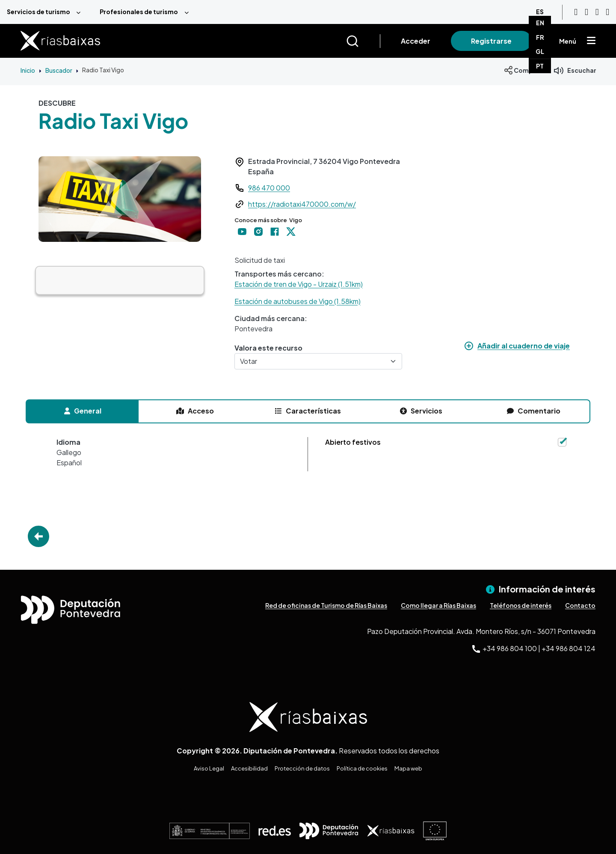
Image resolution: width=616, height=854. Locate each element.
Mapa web (408, 768)
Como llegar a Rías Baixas (438, 605)
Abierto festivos (353, 442)
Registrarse (491, 41)
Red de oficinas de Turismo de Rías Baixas (326, 605)
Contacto (580, 605)
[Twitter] (607, 12)
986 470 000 (269, 188)
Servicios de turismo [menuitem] (38, 12)
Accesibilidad (249, 768)
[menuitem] (46, 12)
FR (540, 37)
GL (540, 51)
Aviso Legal (209, 768)
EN (540, 23)
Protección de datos (302, 768)
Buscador (59, 70)
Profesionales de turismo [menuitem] (139, 12)
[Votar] (318, 361)
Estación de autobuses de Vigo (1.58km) (298, 301)
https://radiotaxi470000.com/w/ (302, 204)
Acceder (416, 41)
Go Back (38, 536)
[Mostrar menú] (591, 41)
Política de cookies (362, 768)
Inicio (28, 70)
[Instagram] (586, 12)
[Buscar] (363, 41)
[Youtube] (576, 12)
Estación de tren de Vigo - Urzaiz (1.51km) (299, 284)
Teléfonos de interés (521, 605)
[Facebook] (597, 12)
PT (540, 66)
